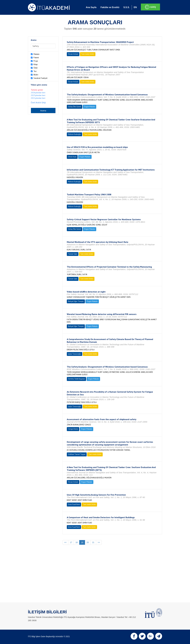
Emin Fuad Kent (74, 504)
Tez (35, 71)
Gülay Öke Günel (75, 107)
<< (65, 542)
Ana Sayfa (91, 7)
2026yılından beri (38, 93)
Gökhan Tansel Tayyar (77, 454)
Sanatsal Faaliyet (40, 78)
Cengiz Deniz (73, 429)
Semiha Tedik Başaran (76, 379)
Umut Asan (72, 157)
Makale (36, 54)
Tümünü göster (37, 90)
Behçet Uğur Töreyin (76, 301)
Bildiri (36, 75)
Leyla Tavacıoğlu (75, 354)
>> (99, 542)
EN (135, 7)
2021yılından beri (38, 98)
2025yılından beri (38, 95)
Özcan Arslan (73, 54)
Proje (36, 61)
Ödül (36, 68)
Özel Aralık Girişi (38, 102)
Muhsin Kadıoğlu (74, 134)
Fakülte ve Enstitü (110, 7)
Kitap (36, 64)
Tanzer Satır (73, 254)
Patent (36, 58)
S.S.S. (126, 7)
